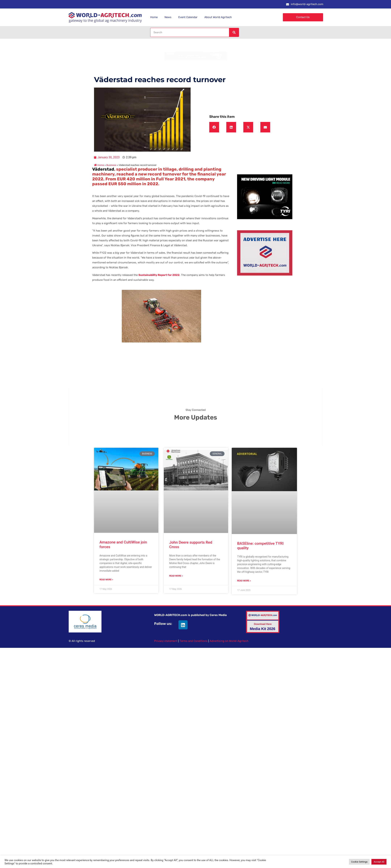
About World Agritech (218, 17)
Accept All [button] (379, 862)
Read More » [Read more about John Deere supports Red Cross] (176, 576)
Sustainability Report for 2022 (159, 275)
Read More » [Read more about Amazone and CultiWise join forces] (106, 580)
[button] (214, 127)
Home (154, 17)
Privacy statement (166, 641)
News (168, 17)
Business (111, 165)
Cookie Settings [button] (359, 862)
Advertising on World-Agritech (229, 641)
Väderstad (103, 169)
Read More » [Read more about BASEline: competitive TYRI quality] (244, 581)
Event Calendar (188, 17)
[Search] (234, 32)
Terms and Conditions (194, 641)
